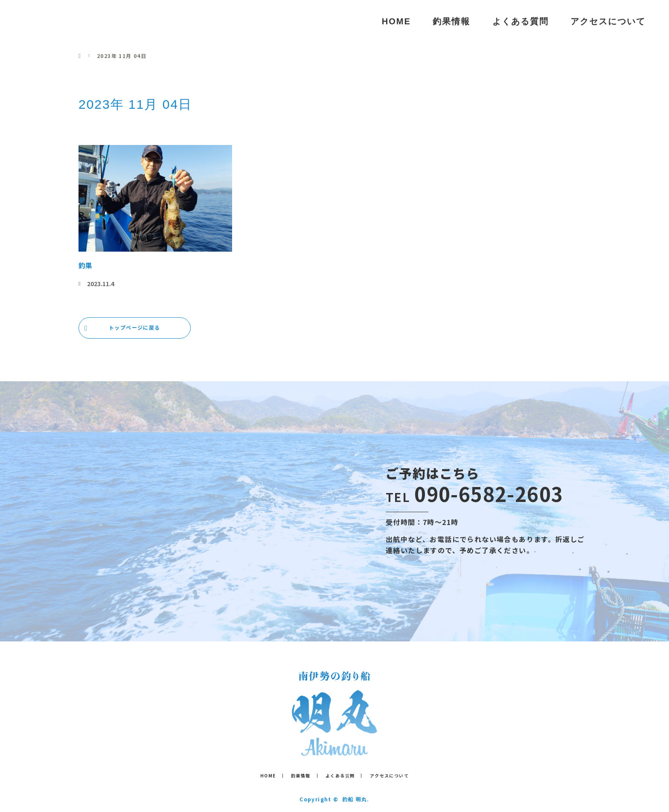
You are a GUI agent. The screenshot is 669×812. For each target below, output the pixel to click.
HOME (396, 21)
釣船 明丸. (356, 799)
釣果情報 (451, 21)
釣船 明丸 (51, 21)
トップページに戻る (135, 327)
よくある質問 (521, 21)
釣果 (85, 265)
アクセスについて (608, 21)
